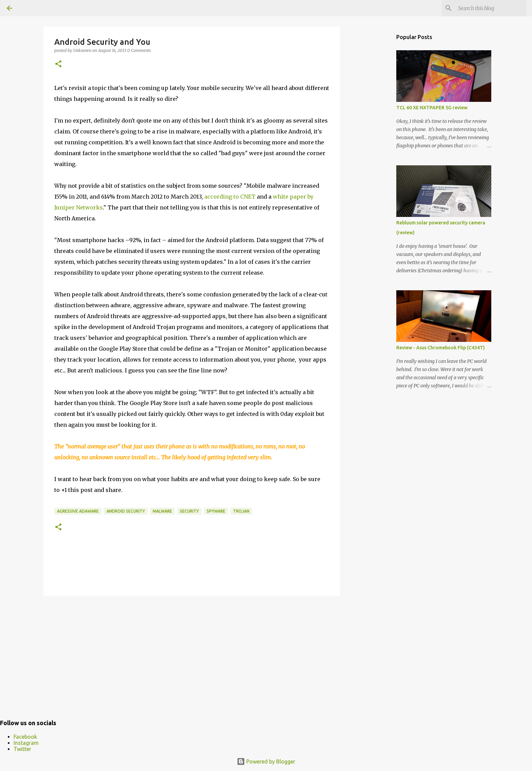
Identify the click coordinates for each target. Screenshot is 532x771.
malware (162, 511)
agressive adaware (78, 511)
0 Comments (139, 50)
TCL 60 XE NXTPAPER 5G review (432, 108)
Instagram (26, 743)
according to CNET (230, 197)
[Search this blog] (491, 8)
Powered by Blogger (266, 761)
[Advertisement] (192, 654)
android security (126, 511)
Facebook (25, 737)
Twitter (22, 749)
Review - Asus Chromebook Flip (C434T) (441, 348)
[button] (58, 64)
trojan (241, 511)
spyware (216, 511)
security (189, 511)
